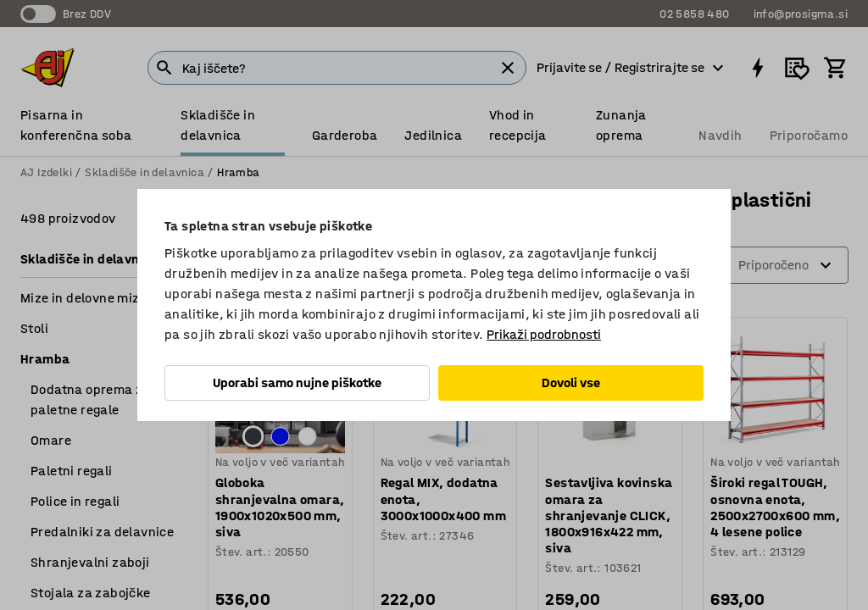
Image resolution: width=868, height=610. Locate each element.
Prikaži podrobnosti (544, 334)
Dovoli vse (571, 383)
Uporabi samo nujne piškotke (297, 383)
